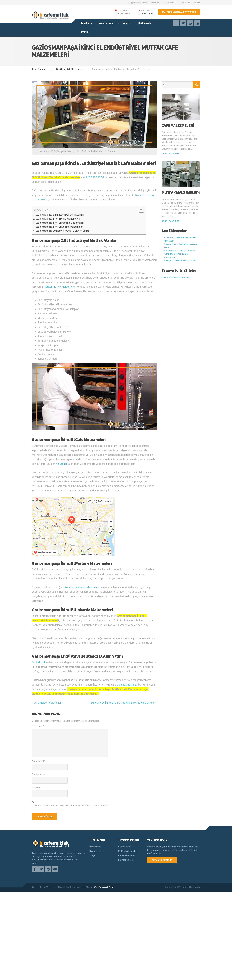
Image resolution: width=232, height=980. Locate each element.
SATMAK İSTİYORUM (162, 919)
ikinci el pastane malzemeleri (82, 646)
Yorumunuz (38, 785)
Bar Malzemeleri (126, 919)
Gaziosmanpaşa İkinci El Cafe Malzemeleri (58, 219)
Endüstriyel (38, 721)
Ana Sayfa (86, 23)
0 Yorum (112, 151)
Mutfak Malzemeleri (181, 193)
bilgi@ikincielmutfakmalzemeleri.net (144, 3)
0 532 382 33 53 (95, 177)
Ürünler (126, 23)
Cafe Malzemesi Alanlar (47, 761)
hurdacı (63, 523)
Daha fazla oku (170, 154)
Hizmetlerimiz (169, 3)
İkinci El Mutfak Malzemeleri (90, 151)
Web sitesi (36, 846)
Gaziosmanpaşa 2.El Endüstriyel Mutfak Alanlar (60, 215)
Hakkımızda (185, 3)
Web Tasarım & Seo (103, 976)
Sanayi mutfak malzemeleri (60, 287)
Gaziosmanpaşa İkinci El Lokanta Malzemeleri (59, 227)
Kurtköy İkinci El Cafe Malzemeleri (180, 251)
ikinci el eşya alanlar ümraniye (175, 277)
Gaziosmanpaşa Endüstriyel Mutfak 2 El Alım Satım (62, 231)
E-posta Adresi (39, 833)
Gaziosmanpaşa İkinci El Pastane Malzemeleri (60, 223)
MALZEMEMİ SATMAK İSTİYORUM (179, 12)
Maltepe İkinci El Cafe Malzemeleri (180, 261)
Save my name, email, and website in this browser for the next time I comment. (71, 864)
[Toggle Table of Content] (140, 210)
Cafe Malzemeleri (178, 125)
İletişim (197, 3)
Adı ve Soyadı (38, 820)
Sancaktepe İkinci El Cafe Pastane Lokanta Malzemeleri (123, 761)
